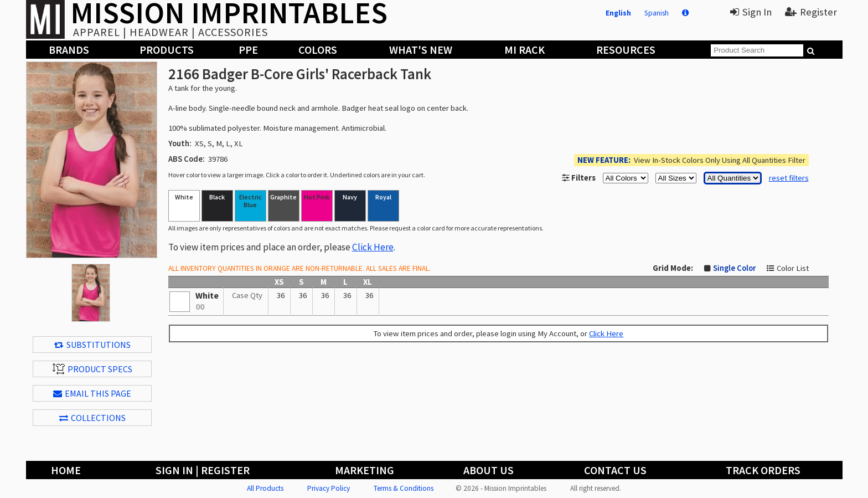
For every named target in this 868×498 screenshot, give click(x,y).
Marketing (365, 470)
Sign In (751, 12)
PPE (248, 50)
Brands (69, 50)
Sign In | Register (203, 470)
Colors (318, 50)
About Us (489, 470)
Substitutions (92, 345)
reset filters (789, 178)
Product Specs (92, 369)
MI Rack (525, 50)
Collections (92, 418)
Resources (626, 50)
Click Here (373, 247)
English (618, 13)
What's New (421, 50)
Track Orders (763, 470)
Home (66, 470)
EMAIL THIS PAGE (92, 393)
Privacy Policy (329, 488)
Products (167, 50)
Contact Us (615, 470)
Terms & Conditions (404, 488)
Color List (793, 268)
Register (811, 12)
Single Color (734, 268)
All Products (265, 488)
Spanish (657, 13)
